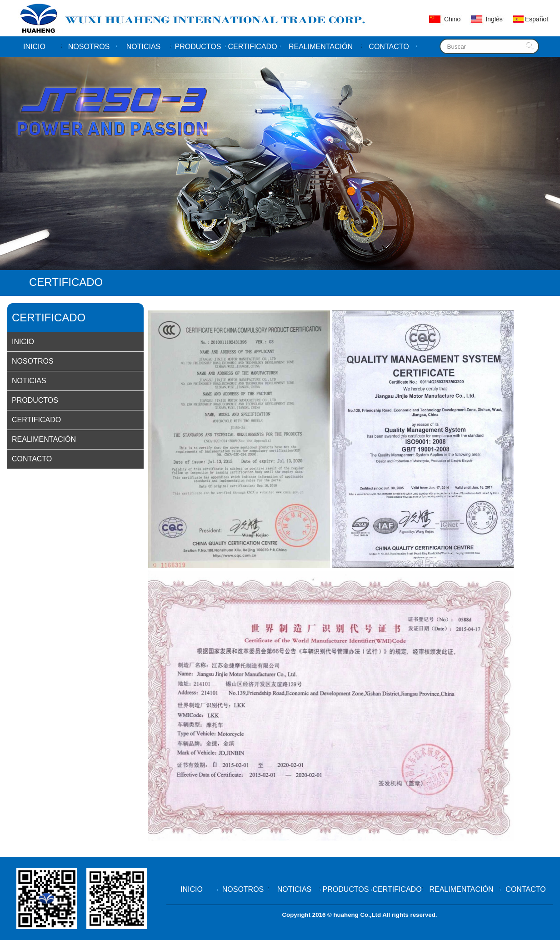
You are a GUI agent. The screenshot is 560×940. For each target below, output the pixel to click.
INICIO (34, 47)
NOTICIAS (144, 47)
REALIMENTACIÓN (321, 47)
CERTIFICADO (252, 47)
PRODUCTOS (198, 47)
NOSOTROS (89, 47)
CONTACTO (389, 47)
